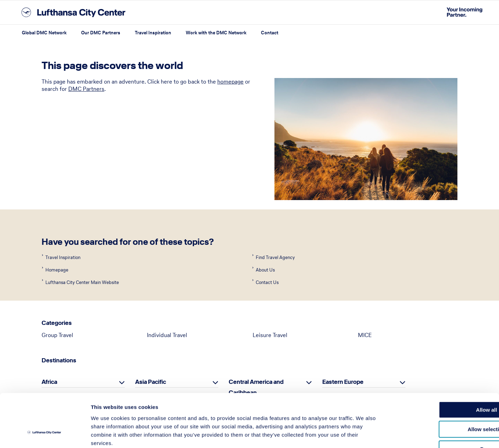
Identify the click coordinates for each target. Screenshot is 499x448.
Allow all (441, 365)
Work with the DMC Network (216, 33)
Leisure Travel (270, 335)
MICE (365, 335)
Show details (364, 434)
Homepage (56, 270)
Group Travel (57, 335)
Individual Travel (167, 335)
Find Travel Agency (275, 257)
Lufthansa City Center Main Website (82, 282)
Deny (441, 404)
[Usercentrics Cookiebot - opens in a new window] (45, 434)
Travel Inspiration (153, 33)
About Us (265, 270)
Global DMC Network (44, 33)
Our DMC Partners (101, 33)
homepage (230, 81)
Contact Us (267, 282)
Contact (270, 33)
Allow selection (441, 385)
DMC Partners (86, 89)
